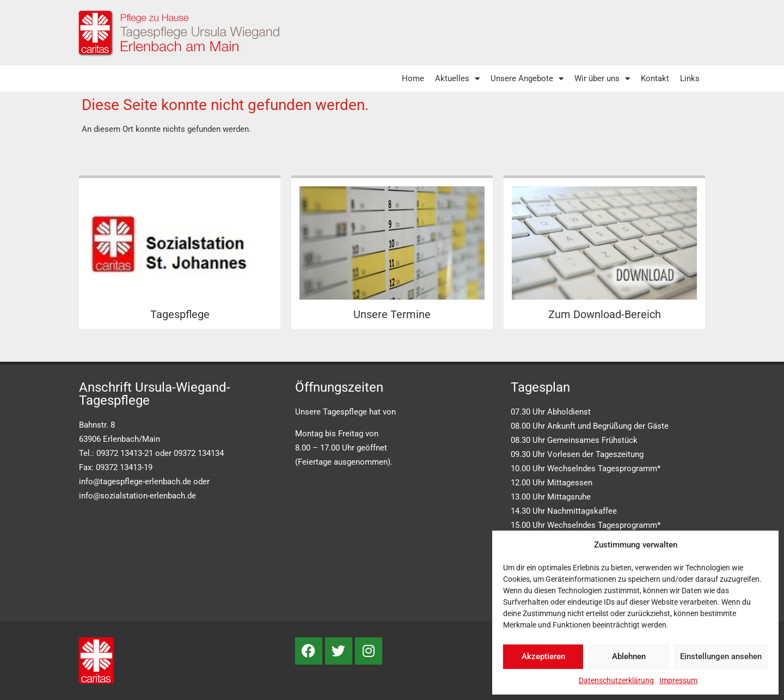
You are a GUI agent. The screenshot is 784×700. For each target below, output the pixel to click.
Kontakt (655, 78)
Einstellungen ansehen (721, 656)
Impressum (678, 680)
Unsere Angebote (527, 79)
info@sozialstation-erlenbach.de (137, 496)
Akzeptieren (543, 656)
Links (690, 78)
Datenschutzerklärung (616, 680)
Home (413, 78)
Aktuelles (457, 79)
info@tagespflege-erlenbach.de (135, 482)
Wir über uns (602, 79)
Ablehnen (629, 656)
